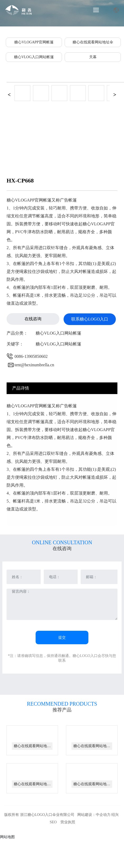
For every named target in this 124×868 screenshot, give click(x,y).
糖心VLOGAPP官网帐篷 (34, 42)
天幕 (93, 57)
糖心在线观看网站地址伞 (93, 42)
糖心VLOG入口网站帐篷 (34, 57)
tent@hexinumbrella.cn (34, 365)
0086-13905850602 (31, 356)
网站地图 (7, 837)
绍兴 (115, 815)
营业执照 (68, 822)
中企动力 (103, 815)
